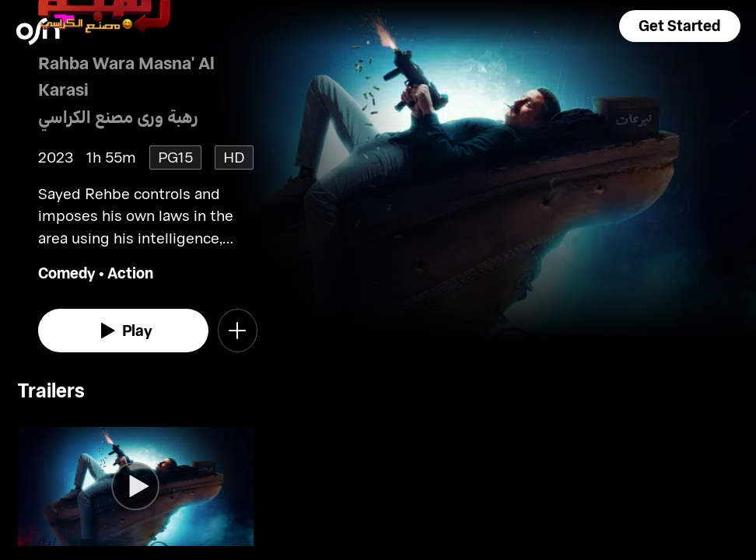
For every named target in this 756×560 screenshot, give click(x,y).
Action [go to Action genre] (130, 273)
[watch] (124, 331)
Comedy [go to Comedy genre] (67, 273)
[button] (680, 26)
